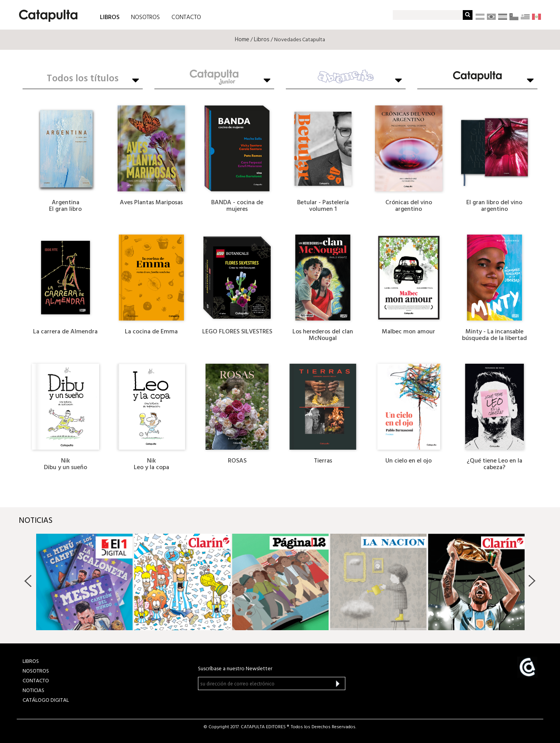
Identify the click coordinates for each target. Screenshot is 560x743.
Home (242, 40)
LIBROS (110, 17)
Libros (262, 40)
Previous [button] (28, 581)
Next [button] (532, 581)
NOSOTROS (145, 18)
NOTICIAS (33, 691)
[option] (84, 582)
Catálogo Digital (46, 700)
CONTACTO (186, 18)
